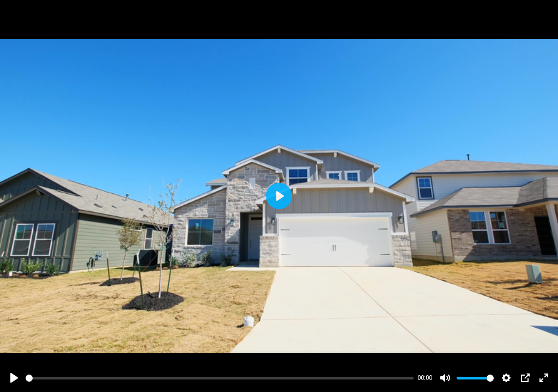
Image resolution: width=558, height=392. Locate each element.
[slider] (220, 378)
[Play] (14, 378)
